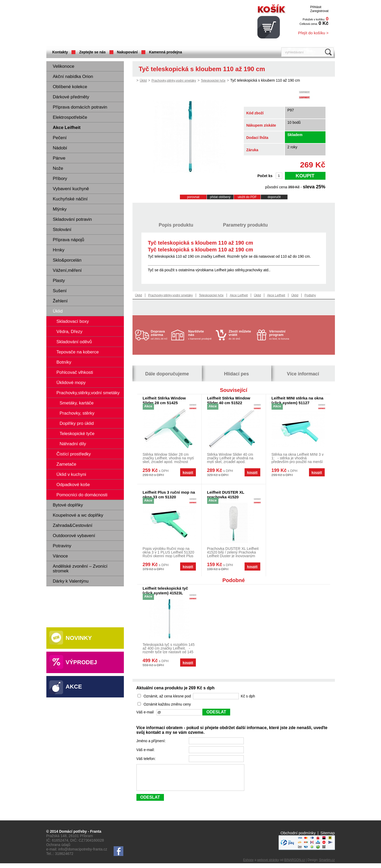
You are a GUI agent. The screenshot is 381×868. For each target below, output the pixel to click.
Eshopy (249, 865)
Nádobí (60, 148)
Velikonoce (64, 66)
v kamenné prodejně (201, 335)
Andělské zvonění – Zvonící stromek (80, 569)
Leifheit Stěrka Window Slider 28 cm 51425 (164, 400)
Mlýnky (60, 209)
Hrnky (59, 250)
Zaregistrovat (319, 11)
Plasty (59, 281)
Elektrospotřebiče (70, 117)
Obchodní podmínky (298, 838)
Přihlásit (316, 7)
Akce (74, 687)
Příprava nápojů (69, 240)
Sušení (60, 291)
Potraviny (62, 546)
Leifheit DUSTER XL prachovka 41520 (226, 495)
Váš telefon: (147, 759)
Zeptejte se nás (92, 52)
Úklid (58, 311)
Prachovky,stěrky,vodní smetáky (174, 81)
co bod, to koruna (282, 335)
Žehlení (60, 301)
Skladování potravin (72, 219)
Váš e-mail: (146, 750)
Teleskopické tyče (213, 81)
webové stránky (268, 865)
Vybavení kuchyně (71, 189)
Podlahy (310, 295)
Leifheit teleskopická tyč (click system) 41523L (165, 591)
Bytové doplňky (68, 505)
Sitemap (327, 838)
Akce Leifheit (67, 128)
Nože (58, 168)
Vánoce (60, 556)
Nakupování (127, 52)
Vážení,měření (67, 270)
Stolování (62, 230)
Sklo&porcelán (67, 260)
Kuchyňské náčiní (70, 199)
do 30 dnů (241, 335)
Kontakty (60, 52)
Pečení (60, 138)
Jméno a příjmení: (152, 741)
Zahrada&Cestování (73, 525)
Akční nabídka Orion (73, 77)
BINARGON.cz (294, 865)
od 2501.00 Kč (160, 335)
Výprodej (81, 662)
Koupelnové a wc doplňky (78, 515)
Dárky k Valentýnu (71, 581)
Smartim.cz (327, 865)
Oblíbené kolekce (70, 87)
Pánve (59, 158)
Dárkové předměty (71, 97)
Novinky (79, 638)
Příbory (60, 179)
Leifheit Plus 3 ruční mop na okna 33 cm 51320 (169, 495)
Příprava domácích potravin (80, 107)
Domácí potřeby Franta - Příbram (98, 24)
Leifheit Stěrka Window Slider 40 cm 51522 (229, 400)
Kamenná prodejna (165, 52)
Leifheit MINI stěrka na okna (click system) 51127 (297, 400)
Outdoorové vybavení (74, 536)
